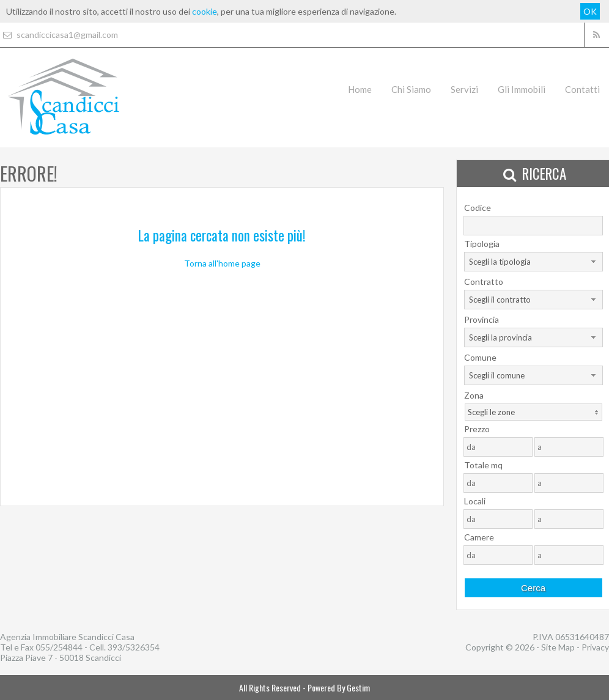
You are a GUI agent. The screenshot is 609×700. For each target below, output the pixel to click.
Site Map (558, 647)
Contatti (582, 89)
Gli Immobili (522, 89)
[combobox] (533, 262)
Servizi (464, 89)
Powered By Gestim (339, 687)
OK (590, 11)
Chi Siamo (411, 89)
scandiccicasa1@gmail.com (59, 35)
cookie (205, 11)
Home (360, 89)
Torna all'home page (222, 263)
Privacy (595, 647)
